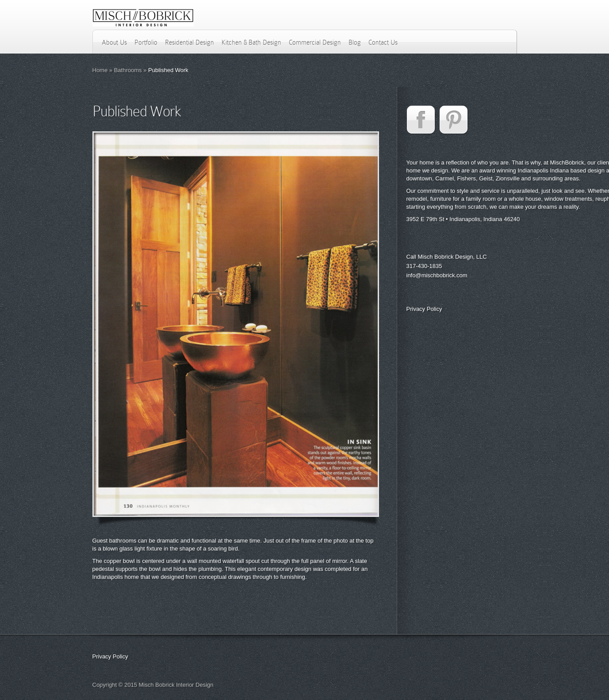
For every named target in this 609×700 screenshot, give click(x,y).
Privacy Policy (424, 309)
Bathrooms (128, 70)
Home (100, 70)
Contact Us (383, 42)
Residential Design (190, 42)
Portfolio (146, 42)
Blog (355, 42)
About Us (114, 42)
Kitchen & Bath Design (251, 42)
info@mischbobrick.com (437, 275)
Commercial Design (315, 42)
